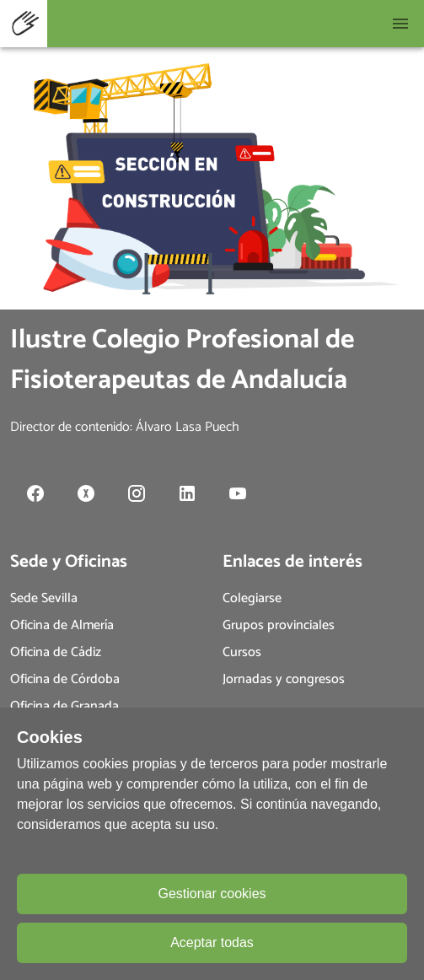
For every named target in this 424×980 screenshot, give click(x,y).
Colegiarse (252, 598)
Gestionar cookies (212, 894)
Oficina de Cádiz (56, 652)
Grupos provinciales (279, 625)
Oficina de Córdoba (65, 679)
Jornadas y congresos (284, 679)
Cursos (242, 652)
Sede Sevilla (44, 598)
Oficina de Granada (64, 706)
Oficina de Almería (62, 625)
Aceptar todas (212, 942)
